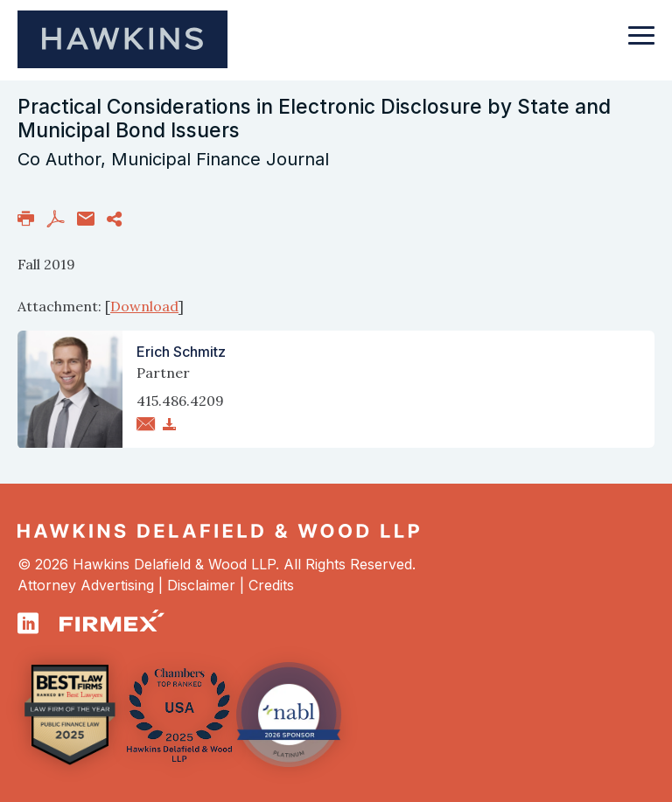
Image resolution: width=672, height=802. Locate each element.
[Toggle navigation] (641, 44)
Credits (271, 585)
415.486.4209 (180, 401)
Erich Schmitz (181, 352)
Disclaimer (201, 585)
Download (144, 306)
